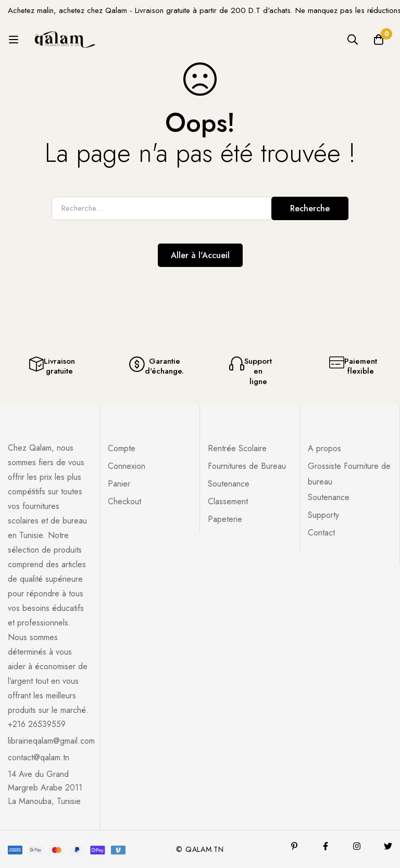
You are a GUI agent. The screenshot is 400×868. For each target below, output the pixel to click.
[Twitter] (388, 846)
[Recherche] (353, 40)
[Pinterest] (294, 846)
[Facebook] (326, 846)
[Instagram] (357, 846)
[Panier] (379, 40)
